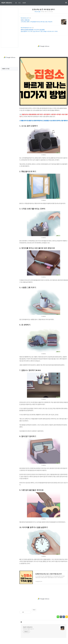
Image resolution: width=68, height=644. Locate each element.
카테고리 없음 (37, 12)
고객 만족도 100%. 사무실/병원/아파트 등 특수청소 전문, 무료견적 (37, 22)
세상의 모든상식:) (7, 3)
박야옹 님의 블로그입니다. (28, 629)
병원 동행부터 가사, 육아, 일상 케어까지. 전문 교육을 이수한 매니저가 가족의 (39, 31)
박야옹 (42, 12)
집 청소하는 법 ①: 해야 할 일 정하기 (44, 9)
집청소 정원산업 (25, 20)
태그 (20, 3)
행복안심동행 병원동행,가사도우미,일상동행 (33, 30)
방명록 (24, 3)
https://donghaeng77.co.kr (26, 28)
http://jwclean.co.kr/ (25, 18)
